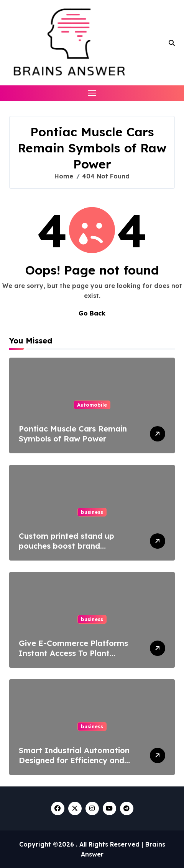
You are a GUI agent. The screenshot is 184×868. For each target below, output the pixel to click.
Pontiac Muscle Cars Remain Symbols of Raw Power (73, 434)
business (92, 512)
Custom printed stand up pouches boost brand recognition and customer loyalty (68, 551)
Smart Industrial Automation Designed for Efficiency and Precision (74, 760)
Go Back (92, 313)
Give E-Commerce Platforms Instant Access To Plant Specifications (73, 653)
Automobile (92, 405)
